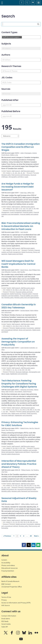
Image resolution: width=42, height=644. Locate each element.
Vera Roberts (18, 392)
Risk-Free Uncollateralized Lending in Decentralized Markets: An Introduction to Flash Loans (21, 226)
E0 (28, 522)
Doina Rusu (8, 312)
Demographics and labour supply (18, 177)
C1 (14, 522)
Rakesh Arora (24, 428)
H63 (37, 209)
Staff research (16, 171)
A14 (16, 410)
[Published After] (21, 105)
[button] (24, 545)
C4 (16, 522)
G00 (24, 290)
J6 (21, 173)
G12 (24, 209)
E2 (34, 522)
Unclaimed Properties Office (12, 587)
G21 (5, 488)
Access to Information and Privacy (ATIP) (16, 603)
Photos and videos (8, 565)
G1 (21, 209)
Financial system (28, 212)
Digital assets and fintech (15, 254)
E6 (28, 486)
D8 (28, 410)
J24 (19, 173)
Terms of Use (6, 597)
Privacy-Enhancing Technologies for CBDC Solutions (20, 424)
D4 (14, 209)
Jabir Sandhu (21, 272)
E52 (22, 486)
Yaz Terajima (35, 470)
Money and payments (25, 330)
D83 (31, 410)
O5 (25, 326)
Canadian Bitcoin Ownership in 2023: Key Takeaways (19, 306)
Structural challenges (22, 372)
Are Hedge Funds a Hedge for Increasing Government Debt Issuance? (18, 187)
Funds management (16, 212)
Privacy (4, 600)
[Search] (38, 24)
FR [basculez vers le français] (33, 2)
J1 (13, 370)
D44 (17, 209)
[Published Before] (21, 116)
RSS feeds (5, 621)
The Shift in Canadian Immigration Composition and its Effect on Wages (21, 147)
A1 (13, 410)
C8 (14, 326)
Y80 (7, 412)
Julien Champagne (26, 153)
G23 (30, 209)
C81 (17, 326)
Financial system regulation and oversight (25, 450)
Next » (37, 536)
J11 (16, 370)
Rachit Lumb (34, 504)
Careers (4, 560)
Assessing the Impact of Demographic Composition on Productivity (18, 342)
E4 (21, 326)
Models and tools (21, 328)
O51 (28, 326)
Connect (6, 584)
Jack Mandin (24, 232)
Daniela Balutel (25, 311)
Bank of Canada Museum (10, 581)
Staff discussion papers (28, 171)
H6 (35, 209)
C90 (24, 410)
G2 (27, 209)
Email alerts (6, 619)
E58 (16, 290)
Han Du (31, 428)
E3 (14, 486)
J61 (24, 173)
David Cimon (24, 270)
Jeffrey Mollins (25, 504)
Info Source (6, 605)
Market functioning (27, 252)
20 (31, 536)
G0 (14, 250)
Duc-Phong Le (10, 430)
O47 (23, 370)
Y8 (4, 412)
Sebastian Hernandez (27, 390)
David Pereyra (27, 392)
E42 (16, 448)
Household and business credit (27, 489)
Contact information (9, 616)
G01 (27, 290)
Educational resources (10, 568)
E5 (14, 290)
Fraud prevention (8, 571)
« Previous (7, 536)
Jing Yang (4, 472)
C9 (21, 410)
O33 (38, 410)
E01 (31, 522)
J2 (13, 173)
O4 (20, 370)
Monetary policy (6, 175)
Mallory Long (14, 155)
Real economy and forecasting (21, 175)
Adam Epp (23, 193)
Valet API (5, 627)
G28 (9, 488)
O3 (36, 410)
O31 (24, 448)
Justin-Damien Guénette (28, 348)
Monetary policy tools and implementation (27, 298)
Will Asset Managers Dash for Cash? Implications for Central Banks (18, 264)
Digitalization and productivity (19, 374)
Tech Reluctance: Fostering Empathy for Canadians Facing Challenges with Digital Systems (19, 384)
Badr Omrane (10, 392)
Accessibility (6, 563)
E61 (31, 486)
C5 (19, 522)
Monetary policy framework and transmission (25, 491)
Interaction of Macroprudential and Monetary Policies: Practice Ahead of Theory (19, 464)
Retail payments (32, 414)
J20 (16, 173)
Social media (6, 624)
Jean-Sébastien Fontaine (9, 272)
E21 (37, 522)
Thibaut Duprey (26, 470)
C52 (21, 522)
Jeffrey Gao (31, 193)
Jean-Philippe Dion (34, 270)
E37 (16, 486)
